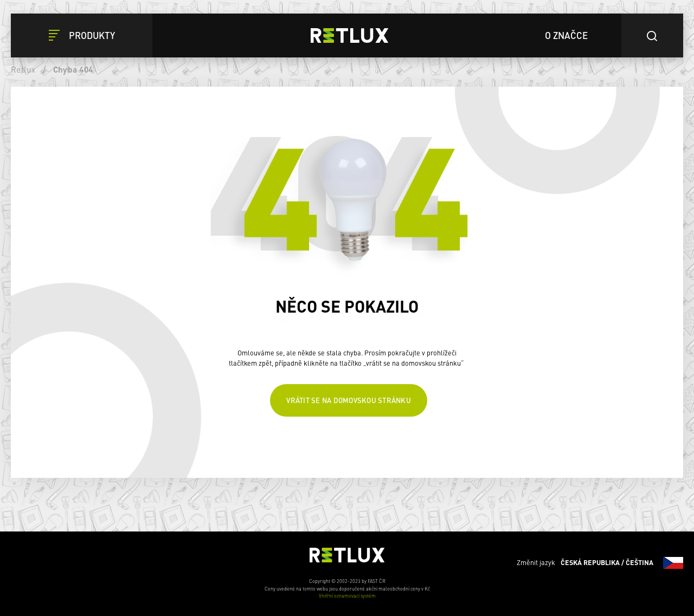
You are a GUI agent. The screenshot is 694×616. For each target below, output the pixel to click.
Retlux (23, 69)
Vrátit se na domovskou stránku (349, 400)
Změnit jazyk (600, 563)
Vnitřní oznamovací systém (347, 596)
